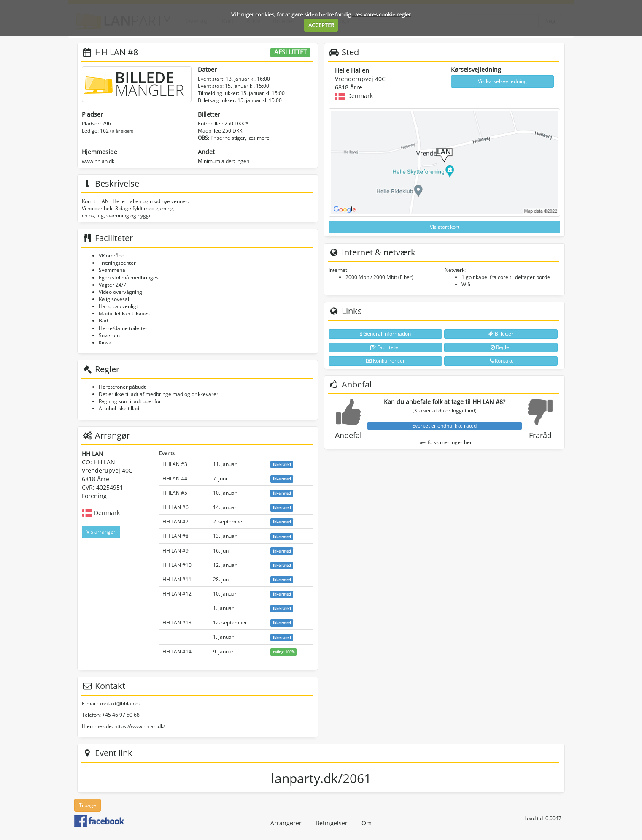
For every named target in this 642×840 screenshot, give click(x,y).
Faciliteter (385, 347)
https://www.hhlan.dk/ (140, 726)
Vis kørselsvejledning (502, 81)
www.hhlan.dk (98, 161)
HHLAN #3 (175, 464)
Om (367, 823)
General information (386, 334)
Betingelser (332, 823)
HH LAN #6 (175, 507)
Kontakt (501, 361)
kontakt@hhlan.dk (120, 703)
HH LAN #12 (177, 594)
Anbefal (348, 435)
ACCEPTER (321, 25)
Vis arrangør (101, 532)
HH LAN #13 (177, 622)
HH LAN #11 (177, 579)
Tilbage (88, 805)
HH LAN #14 (177, 652)
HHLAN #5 (175, 493)
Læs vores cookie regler (382, 14)
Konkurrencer (386, 361)
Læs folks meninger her (445, 442)
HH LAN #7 (175, 522)
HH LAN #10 (177, 565)
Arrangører (286, 823)
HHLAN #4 (175, 478)
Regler (501, 347)
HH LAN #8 (175, 536)
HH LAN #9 (175, 551)
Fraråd (540, 435)
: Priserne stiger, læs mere (234, 138)
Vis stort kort (445, 227)
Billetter (501, 334)
